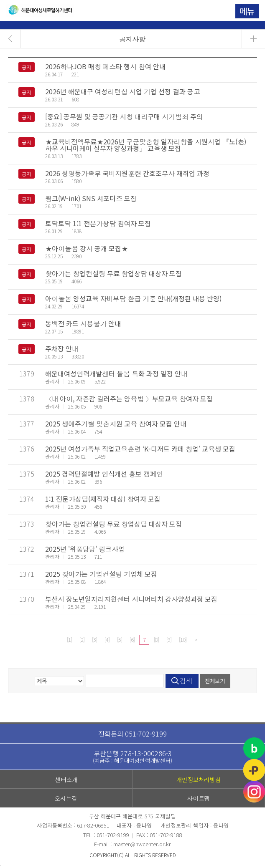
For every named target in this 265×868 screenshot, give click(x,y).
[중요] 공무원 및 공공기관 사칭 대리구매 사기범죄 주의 (124, 116)
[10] (183, 640)
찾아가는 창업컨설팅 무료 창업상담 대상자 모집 (113, 273)
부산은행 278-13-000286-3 (132, 756)
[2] (82, 640)
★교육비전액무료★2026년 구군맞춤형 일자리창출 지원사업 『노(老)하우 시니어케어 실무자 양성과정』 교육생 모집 (146, 145)
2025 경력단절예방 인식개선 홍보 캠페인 (104, 474)
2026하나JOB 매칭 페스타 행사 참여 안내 (105, 66)
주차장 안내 (62, 348)
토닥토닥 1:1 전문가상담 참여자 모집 (98, 223)
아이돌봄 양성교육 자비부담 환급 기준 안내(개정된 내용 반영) (133, 298)
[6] (132, 640)
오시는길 (66, 798)
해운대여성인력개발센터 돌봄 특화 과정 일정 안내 (116, 373)
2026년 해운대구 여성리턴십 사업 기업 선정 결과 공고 (123, 91)
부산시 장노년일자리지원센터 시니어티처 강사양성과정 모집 (131, 599)
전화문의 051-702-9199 (132, 734)
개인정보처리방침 (199, 780)
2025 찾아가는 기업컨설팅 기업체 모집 (101, 574)
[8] (156, 640)
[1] (69, 640)
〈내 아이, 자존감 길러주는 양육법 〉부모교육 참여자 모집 (129, 399)
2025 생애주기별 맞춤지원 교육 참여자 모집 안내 (116, 424)
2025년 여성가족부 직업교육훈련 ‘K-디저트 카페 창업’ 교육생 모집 (140, 449)
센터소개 (66, 780)
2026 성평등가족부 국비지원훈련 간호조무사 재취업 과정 (127, 173)
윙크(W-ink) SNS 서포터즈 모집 (91, 198)
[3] (94, 640)
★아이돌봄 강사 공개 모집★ (87, 248)
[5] (120, 640)
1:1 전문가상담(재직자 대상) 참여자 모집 (103, 499)
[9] (169, 640)
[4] (107, 640)
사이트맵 (199, 798)
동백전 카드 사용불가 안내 (83, 323)
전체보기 (215, 681)
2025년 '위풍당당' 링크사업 (85, 549)
